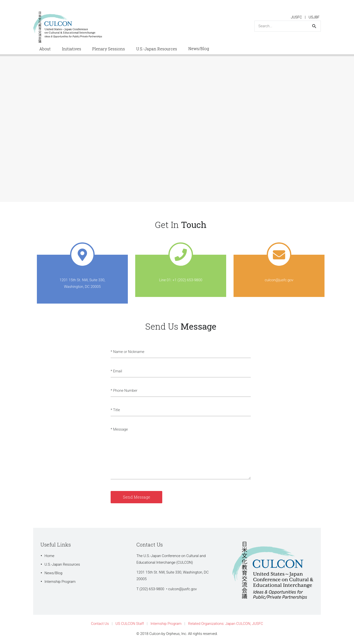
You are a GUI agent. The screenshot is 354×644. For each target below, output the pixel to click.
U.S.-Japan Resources (62, 564)
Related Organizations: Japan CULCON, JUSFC (226, 624)
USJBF (314, 17)
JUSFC (296, 17)
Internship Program (60, 582)
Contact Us (100, 624)
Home (49, 556)
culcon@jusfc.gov (183, 589)
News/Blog (53, 573)
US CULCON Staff (130, 624)
